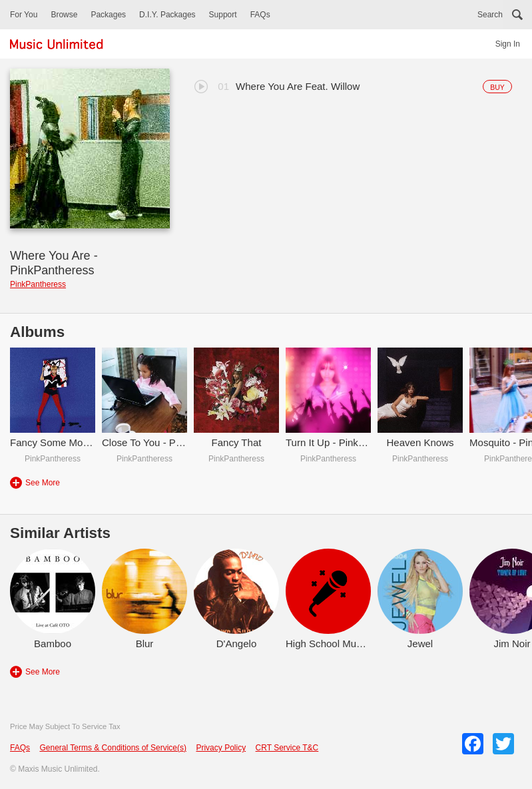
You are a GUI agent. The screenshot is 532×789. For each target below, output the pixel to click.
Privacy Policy (221, 748)
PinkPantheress (38, 284)
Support (223, 15)
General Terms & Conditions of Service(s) (113, 748)
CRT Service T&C (287, 748)
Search (490, 15)
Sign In (508, 44)
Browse (64, 15)
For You (24, 15)
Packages (108, 15)
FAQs (260, 15)
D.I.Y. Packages (167, 15)
